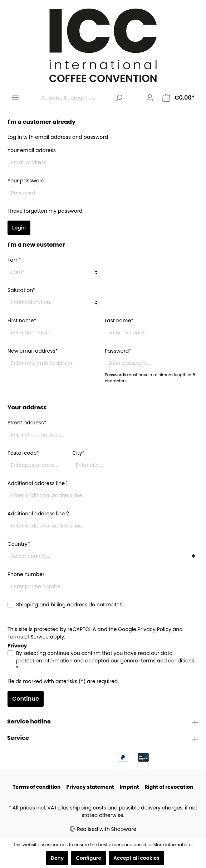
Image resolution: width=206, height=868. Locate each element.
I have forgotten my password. (45, 211)
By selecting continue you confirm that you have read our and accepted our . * (106, 661)
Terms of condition (36, 787)
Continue (26, 699)
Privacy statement (90, 787)
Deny (57, 858)
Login (19, 228)
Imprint (129, 787)
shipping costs (88, 808)
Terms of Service (28, 637)
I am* (14, 260)
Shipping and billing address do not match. (70, 605)
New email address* (33, 351)
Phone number (26, 574)
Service (18, 738)
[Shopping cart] (178, 98)
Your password (26, 181)
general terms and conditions (157, 661)
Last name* (119, 321)
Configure (89, 858)
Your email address (32, 150)
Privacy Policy (155, 629)
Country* (19, 544)
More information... (173, 845)
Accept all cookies (136, 858)
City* (78, 453)
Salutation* (21, 290)
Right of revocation (169, 787)
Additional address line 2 (38, 514)
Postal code (23, 453)
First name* (22, 321)
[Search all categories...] (74, 98)
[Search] (119, 98)
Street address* (27, 423)
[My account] (150, 98)
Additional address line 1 (38, 483)
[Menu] (15, 97)
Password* (118, 351)
